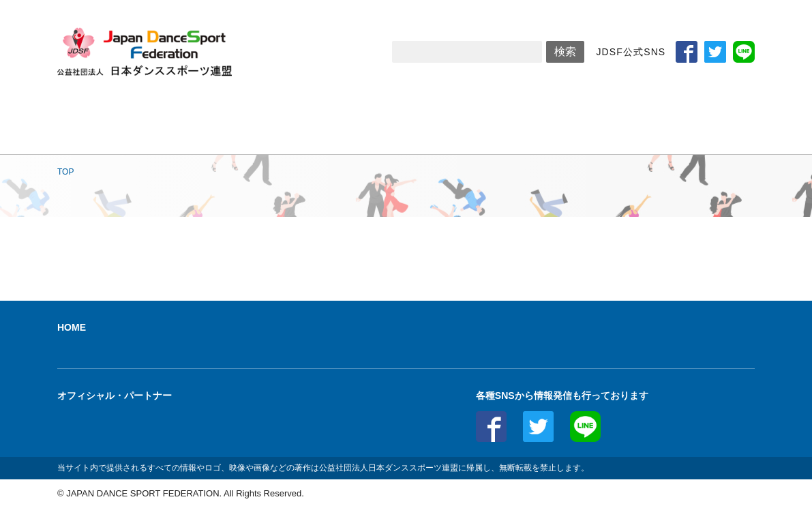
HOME (72, 327)
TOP (65, 172)
